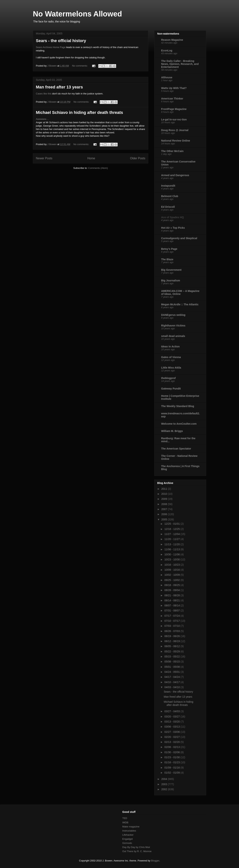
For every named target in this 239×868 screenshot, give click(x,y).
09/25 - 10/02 (172, 580)
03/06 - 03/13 (172, 727)
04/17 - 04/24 (172, 677)
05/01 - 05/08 (172, 667)
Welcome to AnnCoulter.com (179, 424)
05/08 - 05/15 (172, 662)
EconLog (167, 50)
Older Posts (138, 158)
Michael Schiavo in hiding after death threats (79, 112)
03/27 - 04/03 (172, 711)
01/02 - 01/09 (172, 773)
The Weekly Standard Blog (178, 406)
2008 (165, 504)
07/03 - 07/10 (172, 626)
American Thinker (172, 99)
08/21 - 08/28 (172, 595)
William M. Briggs (172, 431)
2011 (165, 489)
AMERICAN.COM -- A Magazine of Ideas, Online (180, 292)
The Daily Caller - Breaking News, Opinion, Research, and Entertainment (180, 64)
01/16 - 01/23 (172, 762)
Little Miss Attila (171, 368)
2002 (165, 789)
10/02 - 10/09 (172, 575)
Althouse (167, 77)
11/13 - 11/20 (172, 544)
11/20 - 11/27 (172, 539)
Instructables (129, 831)
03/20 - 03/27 (172, 717)
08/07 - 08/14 (172, 605)
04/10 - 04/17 (172, 682)
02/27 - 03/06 (172, 732)
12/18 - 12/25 (172, 529)
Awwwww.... (42, 119)
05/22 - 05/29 (172, 651)
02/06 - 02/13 (172, 747)
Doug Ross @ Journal (175, 130)
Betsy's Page (169, 249)
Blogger (155, 861)
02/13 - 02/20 (172, 742)
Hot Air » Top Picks (173, 228)
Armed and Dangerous (175, 175)
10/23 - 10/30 (172, 559)
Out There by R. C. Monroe (137, 851)
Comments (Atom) (98, 168)
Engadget (128, 839)
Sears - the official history (61, 41)
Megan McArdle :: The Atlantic (180, 304)
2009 (165, 499)
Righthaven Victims (173, 326)
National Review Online (176, 141)
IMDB (125, 822)
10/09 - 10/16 (172, 570)
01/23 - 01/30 (172, 757)
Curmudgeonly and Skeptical (179, 238)
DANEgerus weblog (173, 315)
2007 (165, 509)
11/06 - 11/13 (172, 549)
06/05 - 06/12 (172, 646)
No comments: (80, 66)
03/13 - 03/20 (172, 722)
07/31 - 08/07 (172, 611)
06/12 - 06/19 (172, 641)
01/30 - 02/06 (172, 752)
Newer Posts (44, 158)
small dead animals (173, 336)
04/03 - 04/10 (172, 687)
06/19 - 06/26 (172, 636)
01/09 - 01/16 (172, 768)
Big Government (171, 270)
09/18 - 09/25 (172, 585)
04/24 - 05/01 (172, 672)
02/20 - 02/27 (172, 737)
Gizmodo (127, 843)
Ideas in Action (170, 346)
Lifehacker (128, 835)
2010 (165, 494)
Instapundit (168, 186)
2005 (165, 519)
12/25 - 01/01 (172, 524)
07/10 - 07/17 (172, 621)
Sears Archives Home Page (51, 47)
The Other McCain (172, 151)
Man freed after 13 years (59, 87)
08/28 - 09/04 (172, 590)
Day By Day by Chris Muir (136, 847)
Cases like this (44, 94)
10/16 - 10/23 (172, 565)
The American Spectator (176, 449)
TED (125, 818)
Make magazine (131, 827)
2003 (165, 784)
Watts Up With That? (174, 88)
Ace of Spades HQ (172, 217)
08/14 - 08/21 (172, 600)
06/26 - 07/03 (172, 631)
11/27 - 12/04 (172, 534)
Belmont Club (170, 196)
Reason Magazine (172, 40)
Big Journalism (171, 280)
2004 (165, 779)
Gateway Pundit (171, 389)
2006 (165, 514)
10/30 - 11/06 (172, 554)
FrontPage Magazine (174, 109)
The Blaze (167, 259)
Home (91, 158)
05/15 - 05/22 (172, 657)
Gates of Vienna (171, 357)
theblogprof (168, 378)
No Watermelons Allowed (77, 14)
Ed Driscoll (168, 207)
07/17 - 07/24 (172, 616)
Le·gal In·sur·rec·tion (174, 119)
